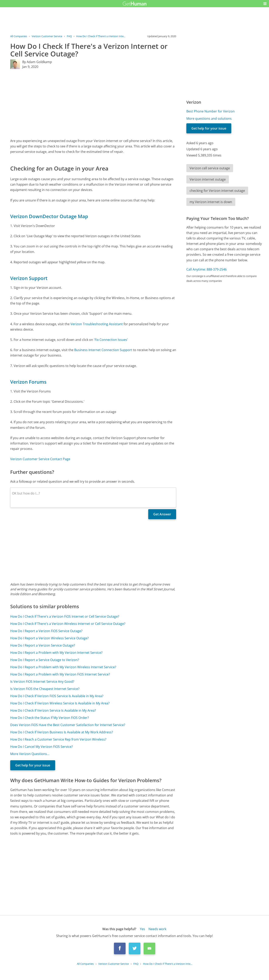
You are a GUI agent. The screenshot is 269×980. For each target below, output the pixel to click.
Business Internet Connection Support (103, 350)
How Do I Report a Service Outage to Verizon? (45, 660)
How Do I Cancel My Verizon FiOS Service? (42, 747)
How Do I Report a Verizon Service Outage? (43, 645)
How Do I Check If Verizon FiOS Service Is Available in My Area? (57, 696)
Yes (142, 929)
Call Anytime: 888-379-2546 (207, 269)
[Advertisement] (93, 104)
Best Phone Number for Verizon (211, 111)
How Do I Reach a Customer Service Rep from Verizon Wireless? (58, 739)
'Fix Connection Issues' (111, 340)
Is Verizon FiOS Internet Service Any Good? (42, 682)
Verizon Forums (28, 382)
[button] (265, 4)
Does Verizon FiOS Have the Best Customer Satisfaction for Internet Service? (68, 725)
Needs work (157, 929)
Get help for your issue (33, 765)
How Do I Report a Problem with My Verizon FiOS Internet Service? (60, 674)
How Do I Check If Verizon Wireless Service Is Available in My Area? (60, 703)
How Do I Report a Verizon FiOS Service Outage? (46, 631)
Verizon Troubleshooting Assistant (97, 324)
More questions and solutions (209, 119)
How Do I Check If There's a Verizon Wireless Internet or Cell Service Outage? (68, 624)
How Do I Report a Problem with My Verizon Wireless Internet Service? (63, 667)
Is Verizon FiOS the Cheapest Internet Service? (45, 689)
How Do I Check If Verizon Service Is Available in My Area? (53, 710)
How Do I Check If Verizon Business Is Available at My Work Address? (62, 732)
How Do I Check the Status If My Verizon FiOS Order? (50, 718)
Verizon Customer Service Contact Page (40, 459)
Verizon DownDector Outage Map (49, 216)
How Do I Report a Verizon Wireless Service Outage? (49, 638)
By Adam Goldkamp (37, 62)
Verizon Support (29, 278)
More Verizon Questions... (30, 754)
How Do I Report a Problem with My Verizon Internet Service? (56, 653)
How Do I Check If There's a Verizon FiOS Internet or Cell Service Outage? (65, 616)
